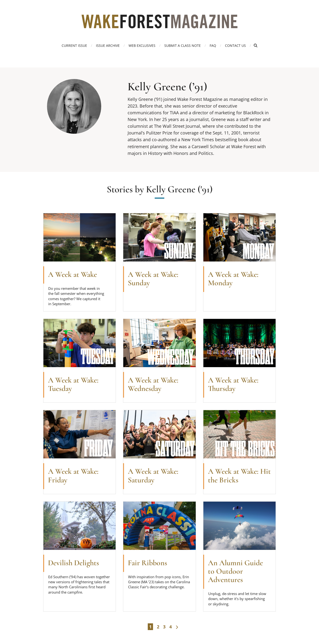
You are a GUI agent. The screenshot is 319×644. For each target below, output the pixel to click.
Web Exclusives (142, 46)
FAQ (213, 46)
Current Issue (74, 46)
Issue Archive (108, 46)
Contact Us (235, 46)
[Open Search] (256, 46)
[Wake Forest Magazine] (159, 25)
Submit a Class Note (183, 46)
